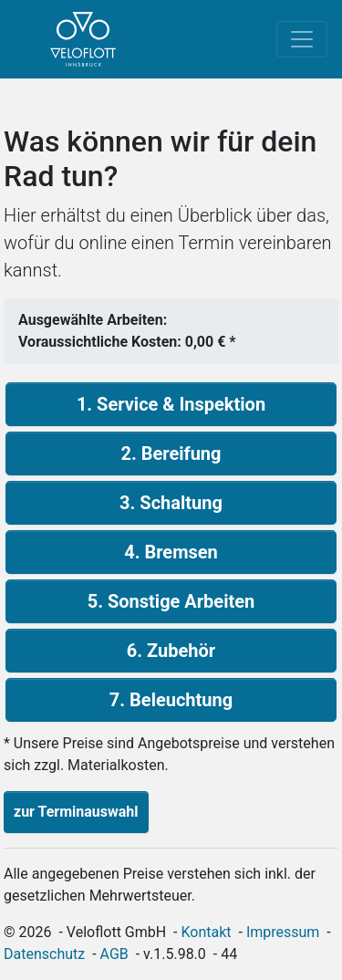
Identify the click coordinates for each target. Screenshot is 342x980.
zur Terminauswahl (76, 812)
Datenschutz (44, 954)
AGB (114, 954)
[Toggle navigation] (302, 39)
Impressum (283, 932)
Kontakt (207, 932)
